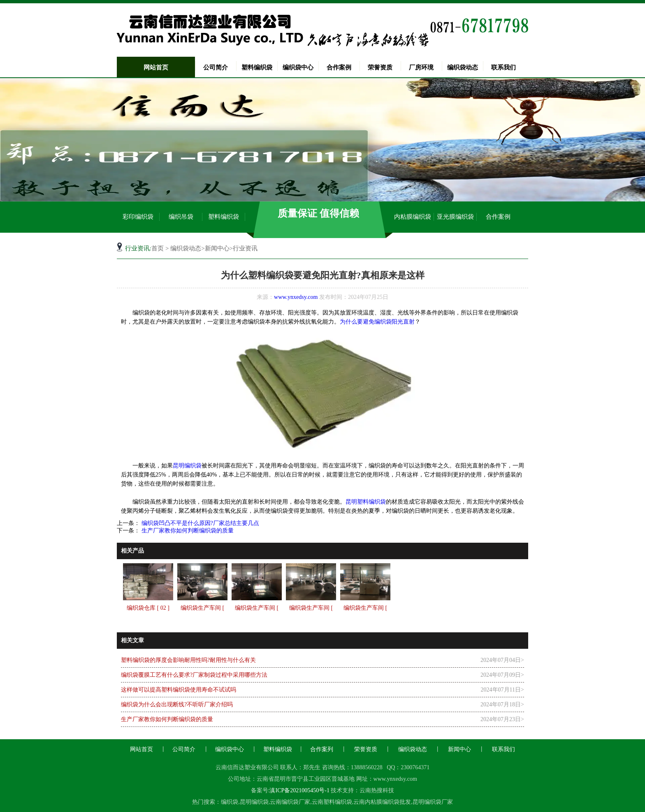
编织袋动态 (463, 67)
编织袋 (230, 802)
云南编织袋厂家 (290, 802)
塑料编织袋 (257, 67)
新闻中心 (217, 248)
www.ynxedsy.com (296, 297)
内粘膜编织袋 (413, 217)
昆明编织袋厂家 (433, 802)
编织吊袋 (181, 217)
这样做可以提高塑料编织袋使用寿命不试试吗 (179, 690)
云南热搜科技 (377, 790)
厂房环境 (421, 67)
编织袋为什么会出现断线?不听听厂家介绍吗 (177, 704)
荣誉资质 (380, 67)
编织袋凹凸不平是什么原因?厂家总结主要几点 (200, 523)
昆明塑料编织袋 (366, 502)
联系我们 (503, 67)
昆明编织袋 (187, 466)
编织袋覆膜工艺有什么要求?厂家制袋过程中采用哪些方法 (194, 675)
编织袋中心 (298, 67)
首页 (158, 248)
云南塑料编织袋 (332, 802)
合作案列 (322, 749)
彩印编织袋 (138, 217)
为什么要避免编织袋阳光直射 (377, 322)
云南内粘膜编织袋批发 (382, 802)
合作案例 (339, 67)
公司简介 (216, 67)
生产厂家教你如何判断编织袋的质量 (187, 531)
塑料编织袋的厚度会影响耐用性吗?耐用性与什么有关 (188, 660)
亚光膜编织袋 (455, 217)
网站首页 (156, 67)
